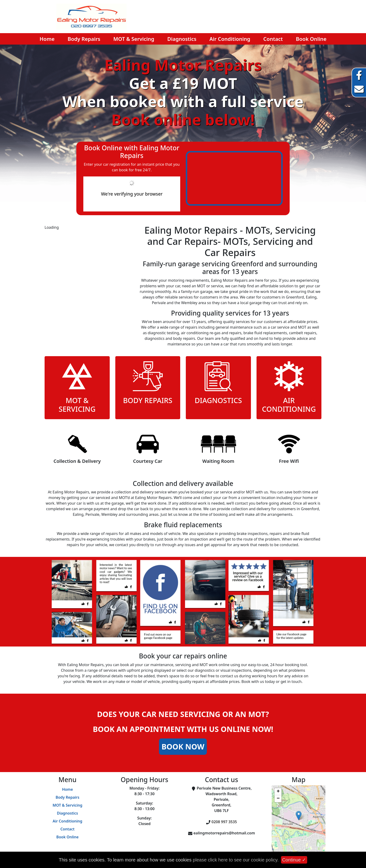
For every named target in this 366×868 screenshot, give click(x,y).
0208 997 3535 (224, 822)
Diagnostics (182, 39)
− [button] (278, 799)
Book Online (311, 39)
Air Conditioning (230, 39)
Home (47, 39)
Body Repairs (84, 39)
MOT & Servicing (134, 39)
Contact (273, 39)
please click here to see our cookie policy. (236, 860)
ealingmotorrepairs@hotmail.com (224, 833)
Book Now (183, 747)
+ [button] (278, 792)
